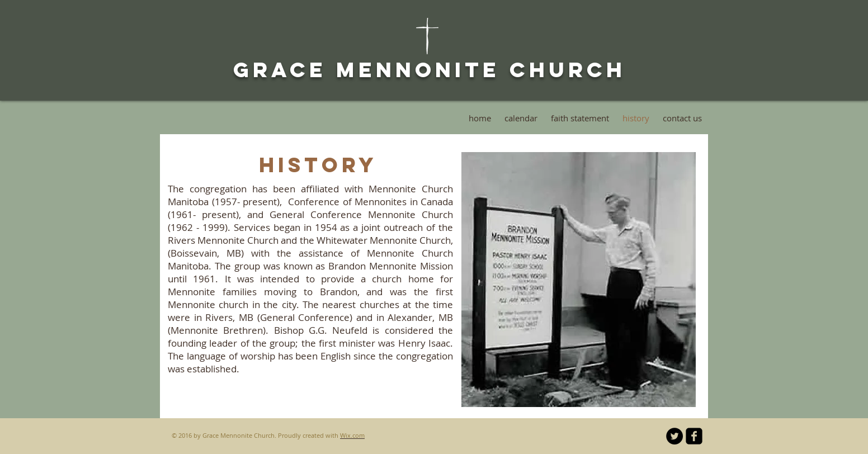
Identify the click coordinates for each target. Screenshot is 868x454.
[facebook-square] (694, 436)
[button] (579, 280)
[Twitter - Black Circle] (674, 436)
